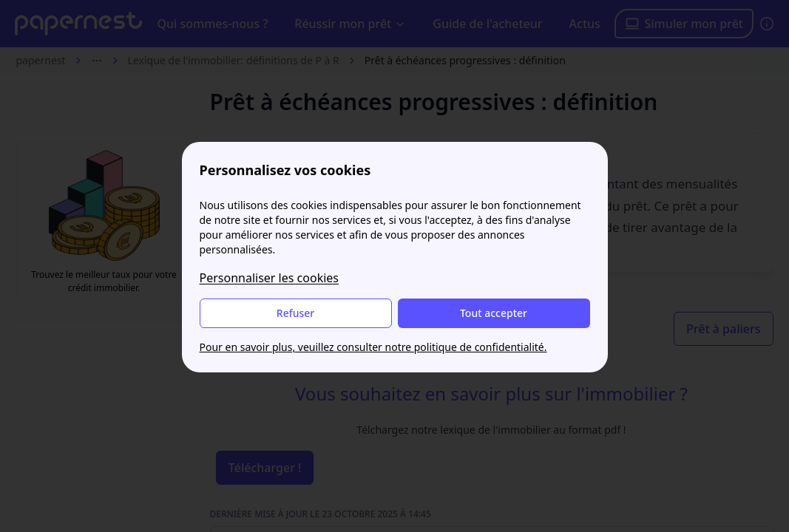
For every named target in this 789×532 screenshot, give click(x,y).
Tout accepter (494, 313)
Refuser (295, 313)
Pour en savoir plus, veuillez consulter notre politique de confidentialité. (373, 347)
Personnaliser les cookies (270, 278)
